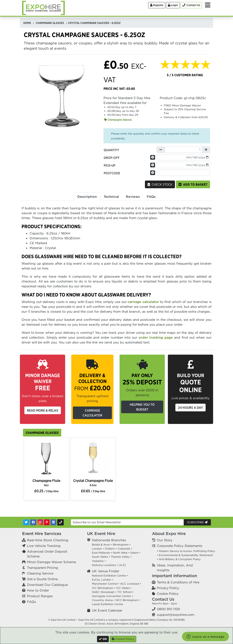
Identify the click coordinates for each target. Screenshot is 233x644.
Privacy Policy (168, 588)
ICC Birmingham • (104, 588)
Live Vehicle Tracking (44, 546)
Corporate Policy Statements (180, 546)
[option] (46, 458)
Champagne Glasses (118, 120)
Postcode (112, 173)
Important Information (175, 576)
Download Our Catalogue (47, 585)
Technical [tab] (111, 197)
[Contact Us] (191, 5)
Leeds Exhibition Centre (108, 604)
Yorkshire (98, 561)
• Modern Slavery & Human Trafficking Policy (186, 551)
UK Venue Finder (106, 571)
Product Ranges (40, 596)
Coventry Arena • (103, 600)
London (97, 549)
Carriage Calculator (92, 413)
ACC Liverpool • (131, 584)
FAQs (31, 602)
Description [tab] (87, 197)
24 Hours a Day (190, 408)
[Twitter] (26, 522)
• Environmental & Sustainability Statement (185, 555)
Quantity (111, 150)
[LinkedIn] (53, 522)
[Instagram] (40, 522)
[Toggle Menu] (208, 5)
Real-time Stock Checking (48, 540)
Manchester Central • (106, 584)
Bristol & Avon (101, 545)
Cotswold (124, 549)
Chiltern (110, 549)
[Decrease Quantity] (161, 150)
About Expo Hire (169, 533)
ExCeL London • (103, 580)
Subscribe (197, 522)
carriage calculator (143, 302)
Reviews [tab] (133, 197)
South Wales (100, 557)
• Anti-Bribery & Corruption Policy (179, 559)
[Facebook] (33, 522)
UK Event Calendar (107, 610)
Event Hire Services (42, 533)
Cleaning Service (40, 573)
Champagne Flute (46, 483)
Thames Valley (120, 557)
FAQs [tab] (151, 197)
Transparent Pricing (43, 568)
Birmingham (121, 545)
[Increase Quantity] (206, 150)
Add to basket (193, 184)
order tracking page (156, 337)
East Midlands (101, 553)
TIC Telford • (125, 592)
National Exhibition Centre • (110, 576)
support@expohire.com (176, 615)
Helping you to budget (142, 407)
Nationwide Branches (109, 540)
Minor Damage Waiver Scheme (51, 562)
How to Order (38, 590)
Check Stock (160, 184)
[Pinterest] (47, 522)
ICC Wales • (124, 588)
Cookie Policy (168, 594)
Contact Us (163, 599)
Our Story (165, 540)
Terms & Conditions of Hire (178, 582)
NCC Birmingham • (128, 600)
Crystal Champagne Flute (93, 483)
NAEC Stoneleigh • (104, 592)
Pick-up (109, 165)
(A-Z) (122, 565)
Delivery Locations (104, 565)
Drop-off (112, 158)
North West (120, 553)
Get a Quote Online (42, 579)
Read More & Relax (43, 410)
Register (157, 5)
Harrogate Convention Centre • (112, 596)
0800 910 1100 (168, 609)
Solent (134, 553)
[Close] (103, 639)
